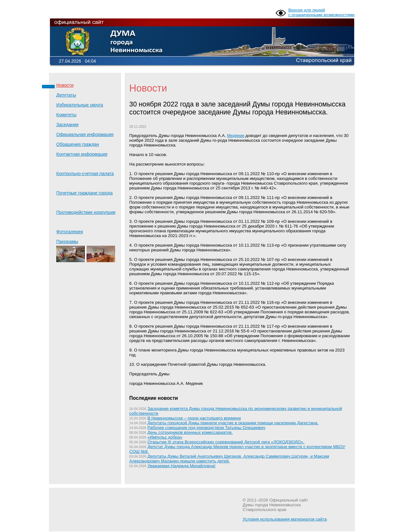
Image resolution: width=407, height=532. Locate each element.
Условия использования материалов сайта (285, 519)
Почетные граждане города (84, 193)
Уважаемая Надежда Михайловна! (182, 466)
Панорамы (86, 251)
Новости (65, 85)
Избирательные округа (80, 105)
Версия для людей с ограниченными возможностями (321, 12)
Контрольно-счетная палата (85, 174)
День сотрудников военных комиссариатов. (190, 432)
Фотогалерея (70, 232)
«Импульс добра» (165, 437)
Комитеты (66, 115)
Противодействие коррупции (86, 212)
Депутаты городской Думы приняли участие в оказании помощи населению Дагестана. (233, 423)
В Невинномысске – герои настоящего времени (194, 418)
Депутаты (66, 95)
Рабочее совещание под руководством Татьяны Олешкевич (206, 428)
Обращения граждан (78, 144)
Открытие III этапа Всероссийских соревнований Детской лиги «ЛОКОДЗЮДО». (226, 442)
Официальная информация (85, 134)
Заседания (67, 125)
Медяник (236, 136)
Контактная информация (82, 154)
